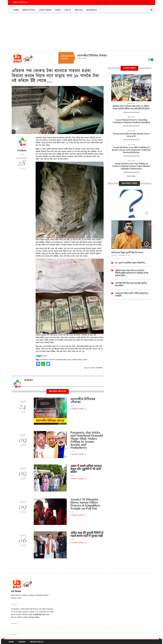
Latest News (45, 10)
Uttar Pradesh (72, 360)
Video (58, 10)
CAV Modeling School (142, 3)
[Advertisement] (82, 32)
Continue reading (77, 409)
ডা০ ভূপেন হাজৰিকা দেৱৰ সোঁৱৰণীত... (131, 263)
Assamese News (61, 360)
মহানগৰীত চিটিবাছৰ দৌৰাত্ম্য (92, 55)
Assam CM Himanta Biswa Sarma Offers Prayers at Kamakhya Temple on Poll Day (85, 504)
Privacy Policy (34, 617)
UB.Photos (99, 3)
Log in (86, 368)
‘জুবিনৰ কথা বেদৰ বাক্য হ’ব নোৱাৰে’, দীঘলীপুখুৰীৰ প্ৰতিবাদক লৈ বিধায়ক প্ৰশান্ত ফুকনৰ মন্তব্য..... (132, 273)
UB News (52, 360)
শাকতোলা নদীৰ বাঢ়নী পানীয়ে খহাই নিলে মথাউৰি (132, 294)
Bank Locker (83, 360)
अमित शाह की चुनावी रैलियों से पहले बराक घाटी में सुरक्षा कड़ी (87, 534)
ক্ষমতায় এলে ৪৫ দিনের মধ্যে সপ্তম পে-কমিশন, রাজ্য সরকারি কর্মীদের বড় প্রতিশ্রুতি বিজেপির (131, 107)
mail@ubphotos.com (41, 614)
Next (152, 60)
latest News (131, 77)
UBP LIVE (79, 10)
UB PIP (115, 3)
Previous (149, 60)
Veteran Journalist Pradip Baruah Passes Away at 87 (131, 135)
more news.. (131, 176)
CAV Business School (126, 3)
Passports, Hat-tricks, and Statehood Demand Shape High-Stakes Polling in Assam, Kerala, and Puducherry (87, 440)
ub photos (29, 380)
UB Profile (91, 10)
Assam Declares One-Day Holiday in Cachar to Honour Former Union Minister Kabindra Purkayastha (131, 166)
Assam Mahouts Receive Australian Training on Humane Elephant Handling (131, 121)
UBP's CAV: (108, 3)
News (45, 356)
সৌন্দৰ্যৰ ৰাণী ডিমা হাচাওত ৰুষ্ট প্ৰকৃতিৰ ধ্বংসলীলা (131, 284)
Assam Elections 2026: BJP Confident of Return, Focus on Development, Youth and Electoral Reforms (131, 150)
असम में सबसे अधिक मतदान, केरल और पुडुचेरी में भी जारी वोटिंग (86, 469)
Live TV (68, 10)
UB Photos (22, 150)
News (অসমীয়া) (29, 10)
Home (16, 10)
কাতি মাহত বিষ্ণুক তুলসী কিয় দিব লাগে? (127, 252)
